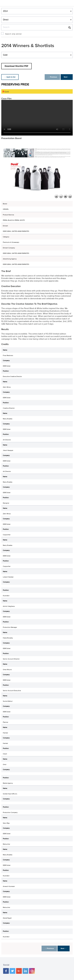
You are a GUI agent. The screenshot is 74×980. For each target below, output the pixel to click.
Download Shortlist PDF (16, 66)
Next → (67, 77)
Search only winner (14, 34)
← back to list (10, 77)
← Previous (52, 77)
